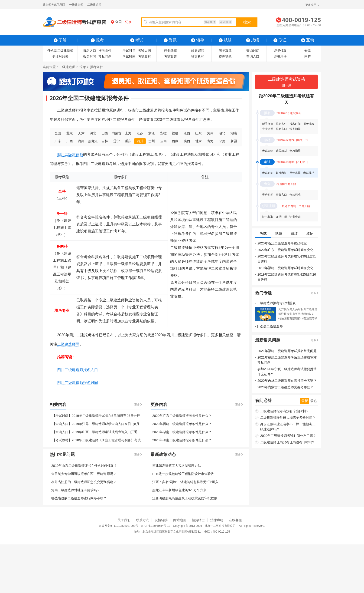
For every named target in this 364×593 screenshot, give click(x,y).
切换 (128, 22)
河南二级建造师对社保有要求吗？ (76, 490)
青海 (210, 141)
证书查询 (295, 217)
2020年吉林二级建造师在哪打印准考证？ (287, 381)
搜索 (247, 22)
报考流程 (309, 124)
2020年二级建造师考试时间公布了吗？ (288, 436)
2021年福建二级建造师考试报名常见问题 (287, 351)
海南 (81, 141)
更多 (137, 405)
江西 (187, 133)
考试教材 (144, 56)
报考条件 (210, 22)
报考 (83, 67)
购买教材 (281, 151)
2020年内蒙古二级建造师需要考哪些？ (285, 387)
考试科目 (226, 22)
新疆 (234, 141)
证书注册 (280, 56)
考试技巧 (309, 173)
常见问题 (105, 56)
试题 (225, 40)
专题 (308, 51)
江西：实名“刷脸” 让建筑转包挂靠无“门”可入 (185, 482)
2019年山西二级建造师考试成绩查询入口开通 (105, 432)
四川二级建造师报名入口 (78, 370)
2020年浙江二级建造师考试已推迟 (282, 243)
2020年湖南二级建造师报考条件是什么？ (182, 432)
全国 (116, 22)
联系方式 (143, 520)
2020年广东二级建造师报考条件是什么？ (182, 416)
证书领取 (280, 51)
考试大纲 (144, 51)
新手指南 (268, 124)
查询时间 (253, 51)
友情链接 (161, 520)
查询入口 (253, 56)
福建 (175, 133)
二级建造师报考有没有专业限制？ (285, 411)
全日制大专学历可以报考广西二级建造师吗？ (84, 474)
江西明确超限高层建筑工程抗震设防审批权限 (185, 498)
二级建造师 (94, 5)
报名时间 (90, 56)
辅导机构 (198, 56)
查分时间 (268, 195)
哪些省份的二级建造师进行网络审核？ (79, 498)
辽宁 (117, 141)
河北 (93, 133)
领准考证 (281, 173)
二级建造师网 (68, 344)
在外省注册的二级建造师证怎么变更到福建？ (84, 482)
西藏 (175, 141)
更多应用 (311, 5)
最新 (305, 401)
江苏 (140, 133)
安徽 (163, 133)
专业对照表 (60, 56)
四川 (140, 141)
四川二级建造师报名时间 (78, 383)
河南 (210, 133)
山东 (198, 133)
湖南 (234, 133)
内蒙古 (117, 133)
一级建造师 (76, 5)
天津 (81, 133)
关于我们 (124, 520)
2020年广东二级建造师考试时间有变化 (285, 250)
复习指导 (295, 151)
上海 (128, 133)
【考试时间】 (62, 416)
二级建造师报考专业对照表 (276, 303)
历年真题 (225, 51)
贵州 (152, 141)
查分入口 (281, 195)
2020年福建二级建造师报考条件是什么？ (182, 424)
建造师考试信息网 (54, 5)
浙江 (152, 133)
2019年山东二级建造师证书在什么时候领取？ (84, 466)
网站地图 (180, 520)
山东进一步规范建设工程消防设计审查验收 (183, 474)
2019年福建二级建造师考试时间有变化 (285, 268)
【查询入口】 (62, 424)
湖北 (222, 133)
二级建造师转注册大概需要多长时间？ (288, 418)
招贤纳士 (198, 520)
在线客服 (235, 520)
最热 (313, 401)
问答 (308, 56)
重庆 (128, 141)
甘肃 (198, 141)
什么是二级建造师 (60, 51)
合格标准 (295, 195)
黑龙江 (93, 141)
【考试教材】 (62, 440)
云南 (163, 141)
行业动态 (170, 51)
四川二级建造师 (70, 154)
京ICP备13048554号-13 (156, 526)
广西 (70, 141)
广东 (58, 141)
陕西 (187, 141)
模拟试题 (225, 56)
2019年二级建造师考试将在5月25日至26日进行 (106, 416)
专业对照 (268, 129)
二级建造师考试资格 (286, 82)
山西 (105, 133)
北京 (70, 133)
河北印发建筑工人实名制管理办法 (177, 466)
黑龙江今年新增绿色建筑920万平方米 (179, 490)
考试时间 (129, 56)
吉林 (105, 141)
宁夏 (222, 141)
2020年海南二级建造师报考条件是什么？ (182, 440)
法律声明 (217, 520)
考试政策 (170, 56)
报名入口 (90, 51)
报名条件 (281, 124)
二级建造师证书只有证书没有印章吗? (287, 442)
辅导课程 (198, 51)
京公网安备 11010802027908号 (119, 526)
